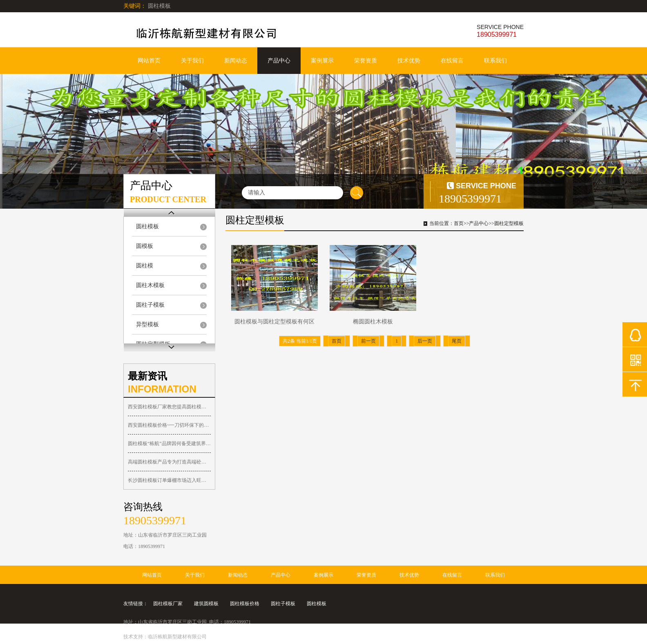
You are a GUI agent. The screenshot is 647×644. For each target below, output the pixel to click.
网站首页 (149, 61)
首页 (459, 223)
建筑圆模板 (206, 604)
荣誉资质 (366, 61)
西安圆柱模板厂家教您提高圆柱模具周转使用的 (169, 407)
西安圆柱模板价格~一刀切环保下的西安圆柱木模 (169, 425)
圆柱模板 (147, 226)
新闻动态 (236, 61)
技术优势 (409, 61)
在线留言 (452, 61)
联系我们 (495, 61)
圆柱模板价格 (245, 604)
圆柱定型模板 (509, 223)
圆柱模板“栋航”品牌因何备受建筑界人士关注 (169, 443)
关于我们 (192, 61)
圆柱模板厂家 (168, 604)
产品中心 (279, 61)
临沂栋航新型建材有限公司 (177, 637)
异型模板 (147, 324)
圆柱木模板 (150, 285)
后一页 (425, 341)
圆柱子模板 (150, 305)
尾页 (457, 341)
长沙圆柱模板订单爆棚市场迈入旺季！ (169, 480)
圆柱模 (145, 266)
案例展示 (322, 61)
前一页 (368, 341)
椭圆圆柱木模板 (373, 322)
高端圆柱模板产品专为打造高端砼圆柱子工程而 (169, 462)
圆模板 (145, 246)
